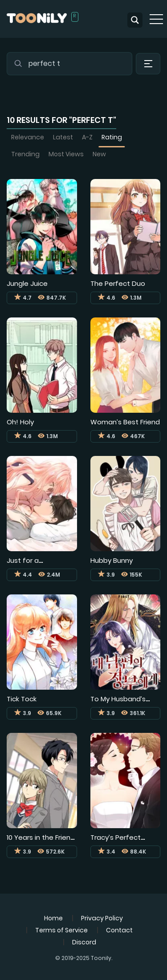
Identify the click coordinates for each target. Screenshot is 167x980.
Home (53, 918)
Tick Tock (22, 699)
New (99, 154)
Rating (112, 137)
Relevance (28, 137)
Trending (25, 154)
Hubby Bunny (112, 560)
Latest (63, 137)
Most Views (66, 154)
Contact (119, 930)
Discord (84, 942)
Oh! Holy (20, 422)
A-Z (87, 137)
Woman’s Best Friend (125, 422)
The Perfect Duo (118, 283)
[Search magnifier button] (135, 20)
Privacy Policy (102, 918)
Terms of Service (61, 930)
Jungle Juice (27, 283)
